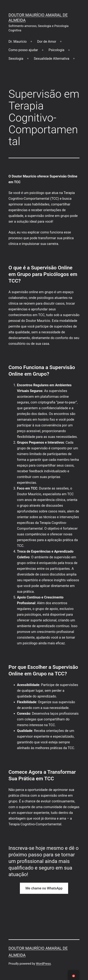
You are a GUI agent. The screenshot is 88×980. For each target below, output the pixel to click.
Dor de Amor (47, 41)
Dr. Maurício (18, 41)
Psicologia (56, 50)
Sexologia (16, 59)
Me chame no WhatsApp (44, 888)
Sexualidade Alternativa (52, 59)
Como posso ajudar (23, 50)
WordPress (43, 964)
